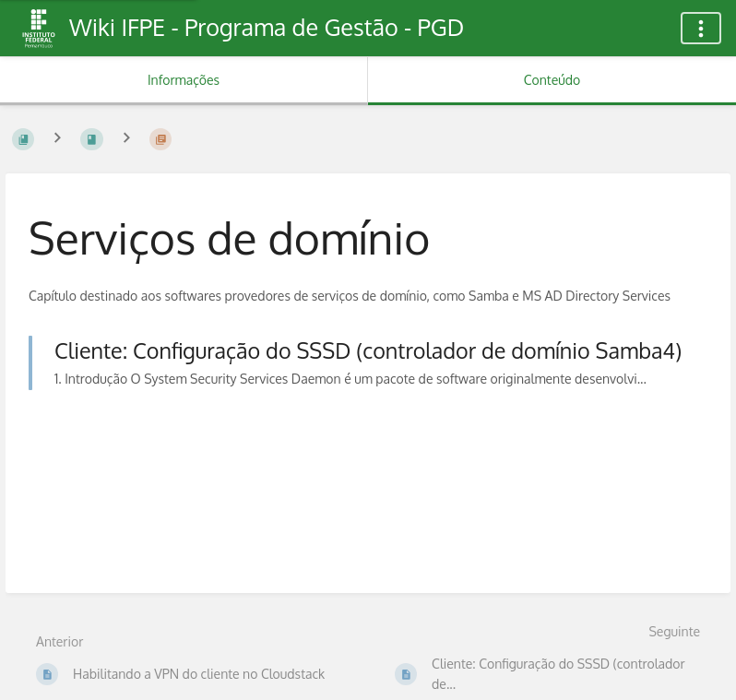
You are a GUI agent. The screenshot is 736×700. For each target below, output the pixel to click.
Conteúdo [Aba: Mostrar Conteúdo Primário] (552, 80)
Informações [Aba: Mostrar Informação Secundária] (184, 80)
